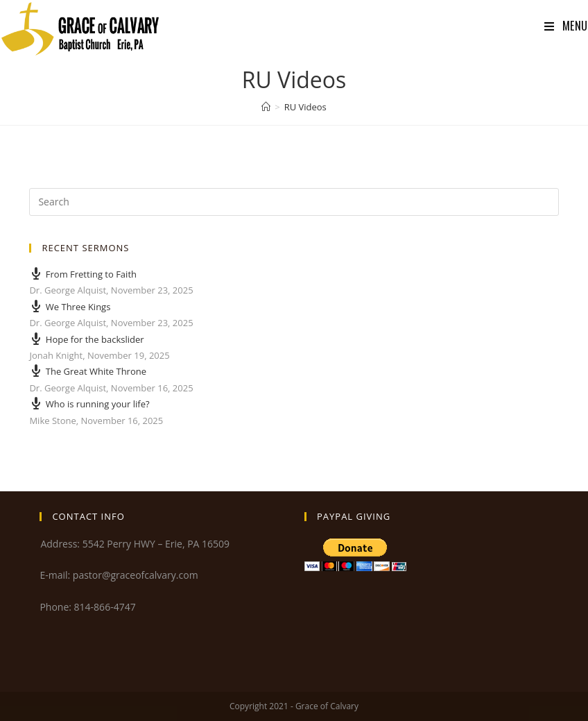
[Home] (266, 107)
